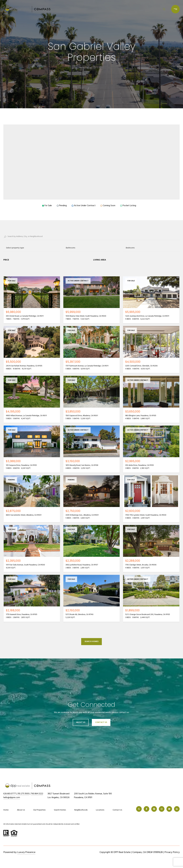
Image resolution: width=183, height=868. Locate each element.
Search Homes (91, 642)
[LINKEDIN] (177, 809)
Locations (100, 810)
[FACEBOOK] (146, 809)
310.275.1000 (24, 794)
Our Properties (39, 810)
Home (6, 810)
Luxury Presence (26, 852)
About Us (81, 722)
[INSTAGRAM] (162, 809)
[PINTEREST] (154, 809)
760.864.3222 (38, 794)
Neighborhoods (81, 810)
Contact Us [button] (101, 722)
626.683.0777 (10, 794)
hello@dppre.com (12, 798)
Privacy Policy (172, 852)
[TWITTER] (139, 809)
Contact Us (117, 810)
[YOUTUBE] (169, 809)
